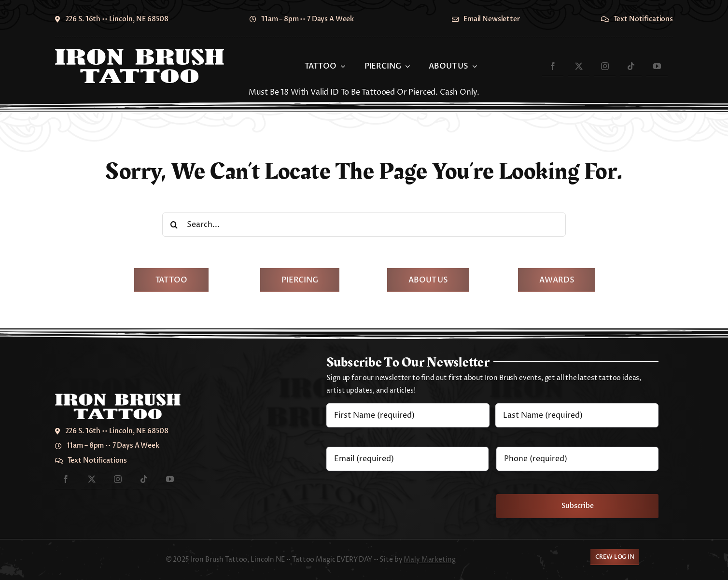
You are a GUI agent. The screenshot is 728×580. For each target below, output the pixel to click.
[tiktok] (631, 66)
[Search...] (364, 225)
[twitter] (579, 66)
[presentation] (400, 499)
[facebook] (553, 66)
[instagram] (605, 66)
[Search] (174, 225)
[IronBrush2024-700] (140, 53)
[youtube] (657, 66)
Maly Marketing (429, 559)
